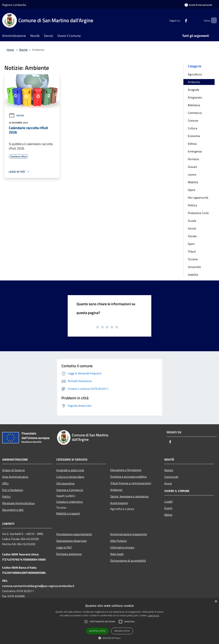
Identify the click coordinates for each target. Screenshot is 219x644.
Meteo (168, 515)
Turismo (193, 259)
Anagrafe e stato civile (70, 470)
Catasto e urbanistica (70, 502)
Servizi (192, 228)
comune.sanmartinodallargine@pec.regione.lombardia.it (38, 586)
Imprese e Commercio (70, 490)
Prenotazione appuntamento (74, 534)
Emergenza (195, 151)
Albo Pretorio (118, 541)
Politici (6, 497)
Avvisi (168, 483)
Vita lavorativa (65, 483)
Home (10, 50)
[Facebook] (180, 20)
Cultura (192, 128)
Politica (192, 205)
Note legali (117, 554)
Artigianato (195, 97)
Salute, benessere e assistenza (129, 496)
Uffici (5, 483)
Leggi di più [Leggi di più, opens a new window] (154, 615)
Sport (191, 244)
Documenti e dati (13, 510)
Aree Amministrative (15, 477)
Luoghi (169, 501)
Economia (194, 136)
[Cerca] (212, 20)
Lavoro (192, 174)
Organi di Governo (13, 470)
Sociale (192, 236)
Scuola (192, 221)
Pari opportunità (198, 198)
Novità (23, 50)
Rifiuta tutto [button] (122, 631)
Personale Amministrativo (18, 503)
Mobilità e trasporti (68, 513)
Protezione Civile (198, 213)
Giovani (192, 167)
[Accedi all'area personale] (198, 5)
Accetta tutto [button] (97, 631)
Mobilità (193, 182)
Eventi (168, 508)
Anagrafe (194, 90)
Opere (192, 190)
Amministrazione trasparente (129, 534)
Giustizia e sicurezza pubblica (128, 477)
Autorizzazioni (119, 503)
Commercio (195, 113)
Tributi (192, 251)
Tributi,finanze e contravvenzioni (131, 483)
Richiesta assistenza (69, 554)
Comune (193, 121)
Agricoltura (195, 74)
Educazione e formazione (126, 470)
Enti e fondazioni (13, 490)
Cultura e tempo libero (70, 477)
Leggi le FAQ (64, 547)
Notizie (16, 115)
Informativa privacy (122, 547)
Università (194, 267)
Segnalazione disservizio (71, 541)
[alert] (109, 621)
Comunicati (171, 477)
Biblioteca (194, 105)
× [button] (216, 602)
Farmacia (193, 159)
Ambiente (194, 82)
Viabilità (193, 275)
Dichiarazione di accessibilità (128, 561)
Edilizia (192, 144)
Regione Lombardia (14, 5)
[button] (102, 622)
